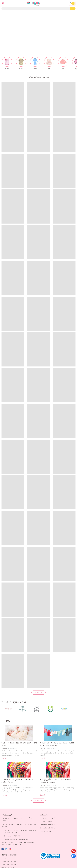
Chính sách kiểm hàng (47, 821)
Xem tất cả (38, 686)
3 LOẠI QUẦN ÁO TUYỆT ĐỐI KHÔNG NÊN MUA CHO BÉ (56, 774)
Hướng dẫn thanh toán (9, 854)
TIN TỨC (6, 714)
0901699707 (16, 829)
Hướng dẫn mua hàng (9, 851)
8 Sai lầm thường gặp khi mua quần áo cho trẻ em (19, 737)
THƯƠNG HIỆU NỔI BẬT (14, 695)
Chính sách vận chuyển (48, 811)
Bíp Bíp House (21, 866)
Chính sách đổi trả (46, 814)
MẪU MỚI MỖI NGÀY (38, 70)
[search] (73, 9)
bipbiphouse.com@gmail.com (18, 832)
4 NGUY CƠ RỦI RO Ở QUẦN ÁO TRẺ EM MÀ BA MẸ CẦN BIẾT (57, 737)
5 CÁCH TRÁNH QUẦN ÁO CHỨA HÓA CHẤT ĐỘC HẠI (17, 774)
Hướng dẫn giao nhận (9, 857)
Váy (49, 62)
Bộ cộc (21, 62)
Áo (63, 62)
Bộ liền (7, 62)
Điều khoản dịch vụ (8, 861)
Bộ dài (35, 62)
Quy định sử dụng (46, 824)
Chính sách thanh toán (48, 818)
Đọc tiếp (4, 751)
